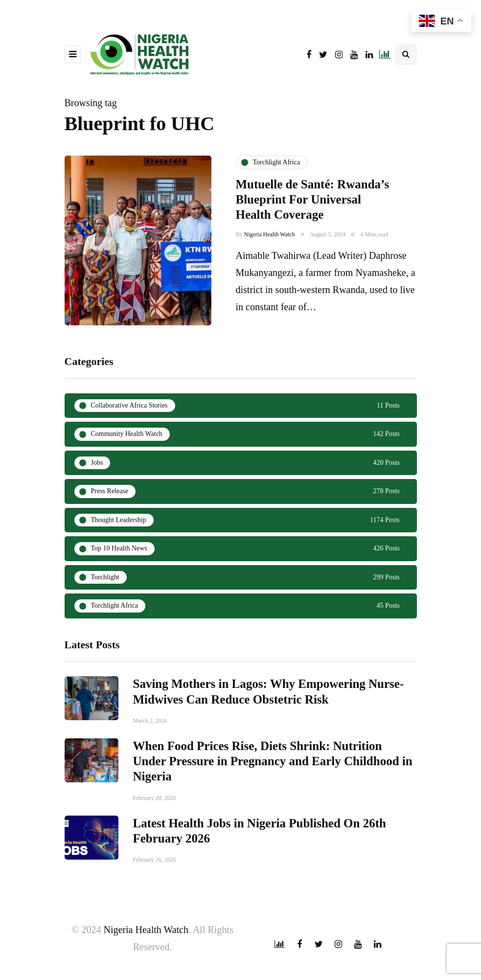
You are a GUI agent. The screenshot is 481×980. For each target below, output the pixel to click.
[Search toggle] (406, 54)
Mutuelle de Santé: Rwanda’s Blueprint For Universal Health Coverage (313, 200)
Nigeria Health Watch (270, 234)
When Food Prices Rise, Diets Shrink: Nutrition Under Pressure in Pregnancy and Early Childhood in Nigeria (273, 838)
